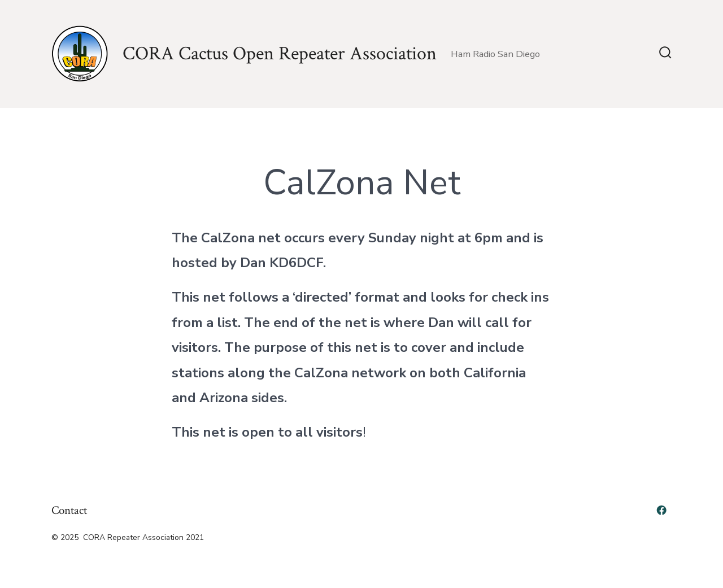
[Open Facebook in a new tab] (661, 510)
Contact (69, 510)
